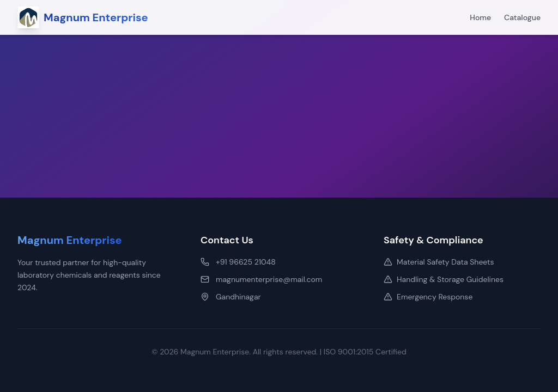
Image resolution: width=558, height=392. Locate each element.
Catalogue (522, 17)
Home (480, 17)
